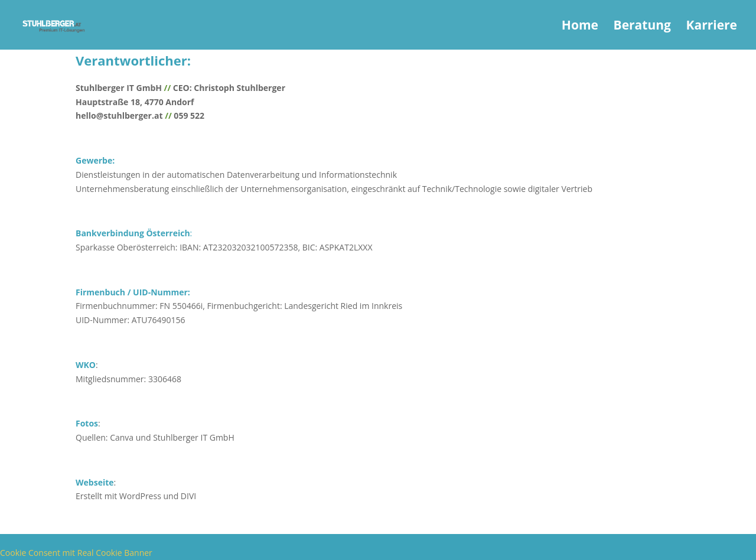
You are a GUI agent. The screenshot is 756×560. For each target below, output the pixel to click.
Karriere (712, 27)
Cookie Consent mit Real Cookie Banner (76, 553)
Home (580, 27)
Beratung (642, 27)
